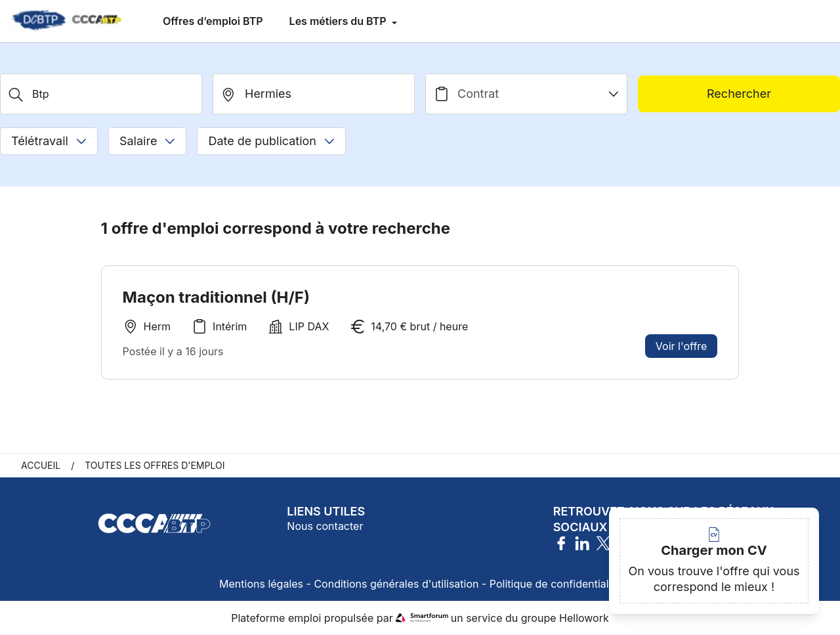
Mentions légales (261, 584)
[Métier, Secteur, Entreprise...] (101, 94)
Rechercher (739, 94)
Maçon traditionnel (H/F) (216, 297)
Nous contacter (325, 526)
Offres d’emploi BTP (213, 21)
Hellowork (584, 618)
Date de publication (271, 141)
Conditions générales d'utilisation (396, 584)
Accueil (41, 465)
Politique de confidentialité (555, 584)
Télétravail (49, 141)
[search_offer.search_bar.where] (314, 94)
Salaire (147, 141)
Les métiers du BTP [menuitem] (339, 21)
